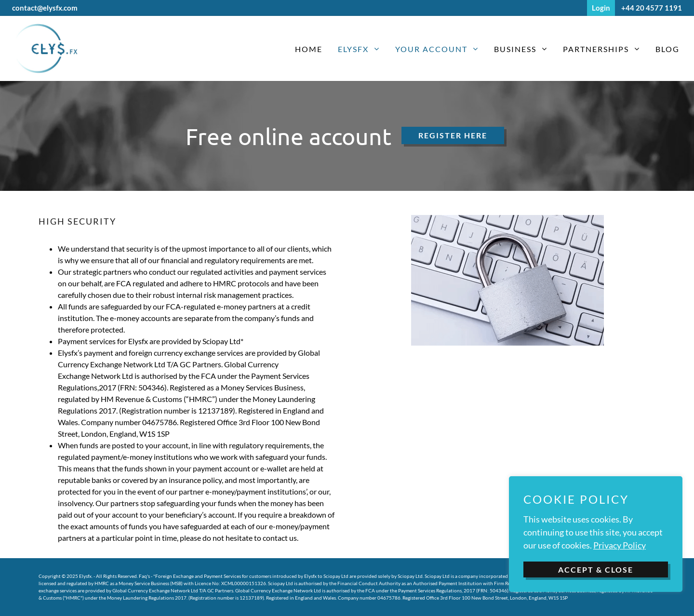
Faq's (144, 576)
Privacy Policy (620, 545)
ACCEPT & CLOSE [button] (596, 569)
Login (601, 8)
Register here (453, 135)
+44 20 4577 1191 (652, 8)
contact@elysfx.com (45, 8)
